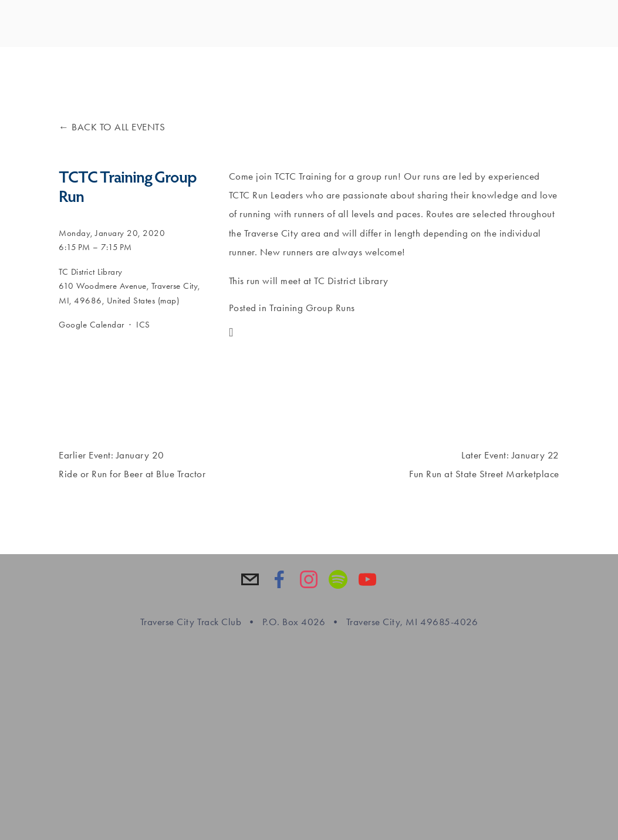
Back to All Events (118, 127)
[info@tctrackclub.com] (250, 579)
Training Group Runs (312, 308)
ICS (143, 325)
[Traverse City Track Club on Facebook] (279, 579)
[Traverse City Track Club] (309, 579)
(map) (169, 301)
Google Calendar (92, 325)
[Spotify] (338, 579)
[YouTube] (367, 579)
